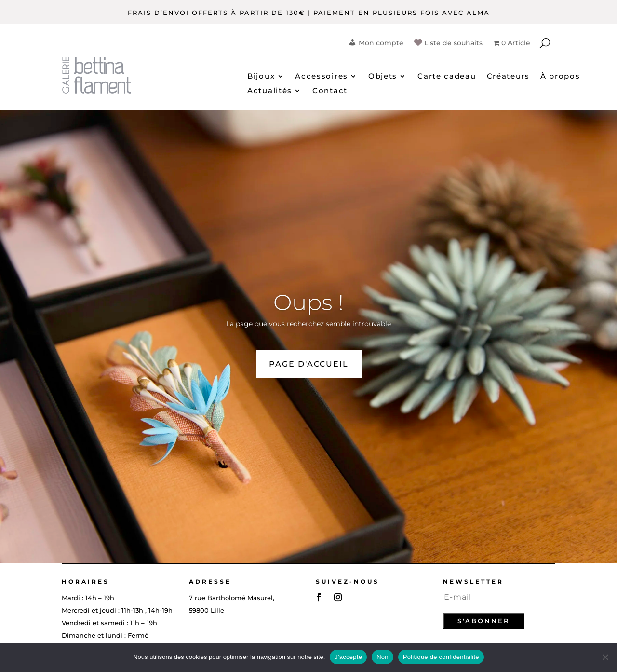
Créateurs (508, 77)
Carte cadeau (447, 77)
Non (382, 657)
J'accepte (348, 657)
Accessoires (322, 77)
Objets (383, 77)
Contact (330, 91)
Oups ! (308, 302)
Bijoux (261, 77)
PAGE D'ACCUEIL (309, 364)
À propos (560, 77)
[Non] (605, 657)
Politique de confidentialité (441, 657)
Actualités (270, 91)
